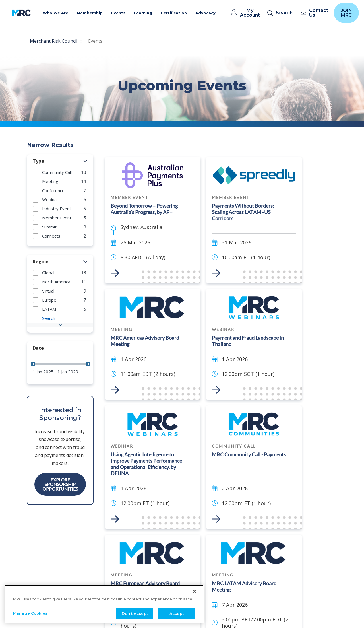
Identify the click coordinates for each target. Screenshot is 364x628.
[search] (281, 13)
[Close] (195, 608)
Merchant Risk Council (54, 41)
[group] (60, 172)
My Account (250, 13)
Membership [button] (90, 13)
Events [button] (118, 13)
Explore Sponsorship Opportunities (60, 484)
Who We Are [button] (55, 13)
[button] (85, 161)
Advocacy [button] (205, 13)
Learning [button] (143, 13)
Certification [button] (174, 13)
